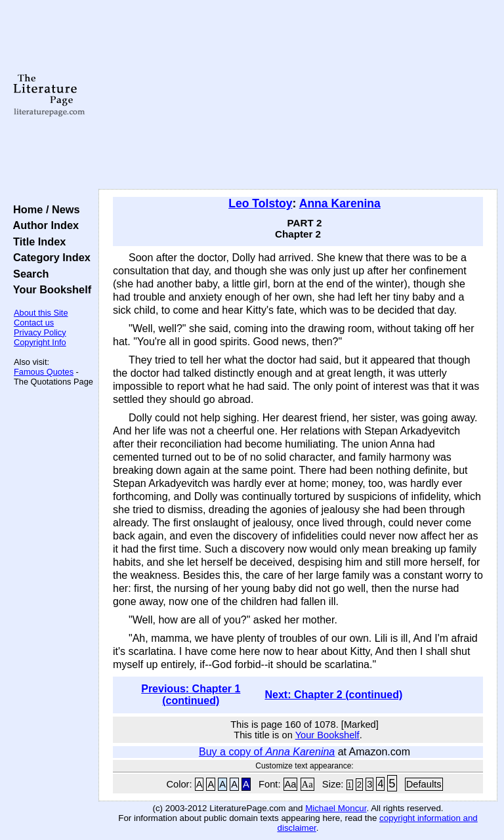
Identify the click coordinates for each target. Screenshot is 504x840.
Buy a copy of (267, 752)
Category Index (49, 257)
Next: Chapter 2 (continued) (333, 695)
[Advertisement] (298, 95)
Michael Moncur (336, 808)
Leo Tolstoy (260, 203)
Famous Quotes (44, 372)
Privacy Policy (40, 332)
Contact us (34, 323)
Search (28, 274)
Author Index (43, 225)
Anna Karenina (340, 203)
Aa (291, 784)
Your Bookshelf (49, 289)
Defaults (424, 784)
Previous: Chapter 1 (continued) (191, 695)
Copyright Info (40, 342)
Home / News (44, 209)
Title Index (36, 241)
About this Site (41, 313)
